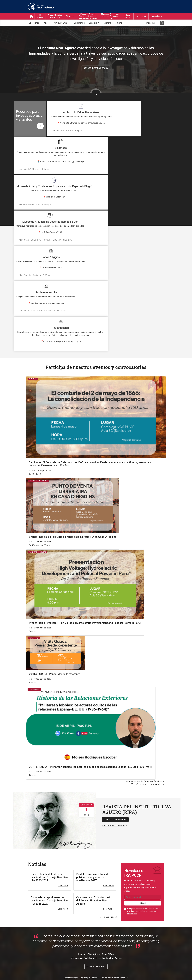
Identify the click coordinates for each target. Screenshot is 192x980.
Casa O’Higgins (128, 17)
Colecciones (34, 24)
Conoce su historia (96, 821)
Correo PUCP (82, 928)
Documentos (79, 24)
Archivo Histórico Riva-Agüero (55, 17)
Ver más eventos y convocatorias (147, 638)
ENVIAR (143, 757)
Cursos (47, 24)
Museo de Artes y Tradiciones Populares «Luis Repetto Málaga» (88, 17)
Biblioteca (70, 17)
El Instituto (40, 17)
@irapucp (18, 874)
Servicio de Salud (84, 936)
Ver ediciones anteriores (114, 679)
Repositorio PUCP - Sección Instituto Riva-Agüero (97, 920)
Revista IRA (150, 24)
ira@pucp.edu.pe (134, 916)
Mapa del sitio (157, 974)
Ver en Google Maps (40, 937)
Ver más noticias (108, 771)
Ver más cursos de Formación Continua (144, 635)
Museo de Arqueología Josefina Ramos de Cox (110, 17)
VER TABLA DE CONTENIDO (115, 673)
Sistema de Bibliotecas (86, 917)
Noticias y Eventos (62, 24)
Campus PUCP (83, 924)
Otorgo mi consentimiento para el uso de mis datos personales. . (144, 765)
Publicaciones (156, 17)
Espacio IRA (94, 24)
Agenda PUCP (83, 932)
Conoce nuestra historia (96, 69)
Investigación (141, 17)
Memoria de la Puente (113, 24)
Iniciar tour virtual (25, 893)
